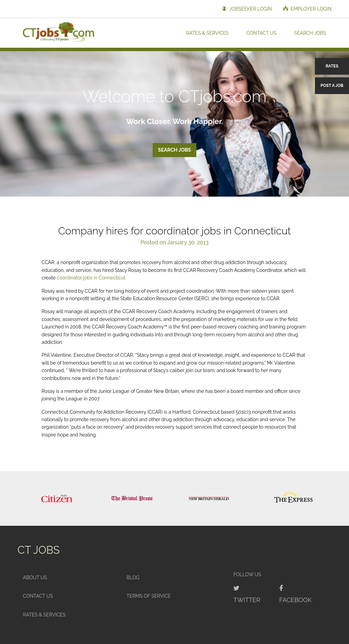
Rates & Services (207, 33)
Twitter (247, 600)
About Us (35, 578)
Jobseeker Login (247, 9)
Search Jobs (310, 33)
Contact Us (261, 33)
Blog (133, 578)
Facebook (295, 600)
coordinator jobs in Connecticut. (92, 278)
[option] (57, 499)
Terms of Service (149, 596)
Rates (332, 66)
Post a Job (332, 86)
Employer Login (307, 9)
